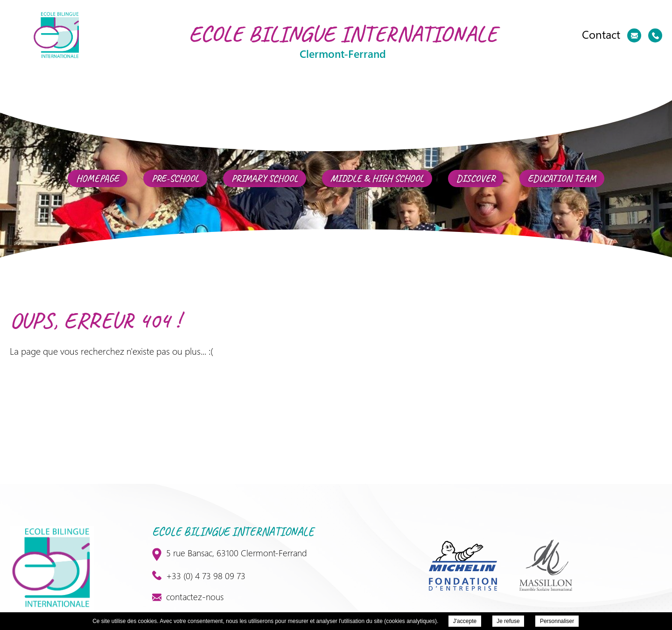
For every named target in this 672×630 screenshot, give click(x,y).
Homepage (98, 178)
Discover (476, 178)
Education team (562, 178)
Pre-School (175, 178)
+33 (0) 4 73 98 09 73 (199, 575)
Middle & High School (377, 178)
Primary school (265, 178)
